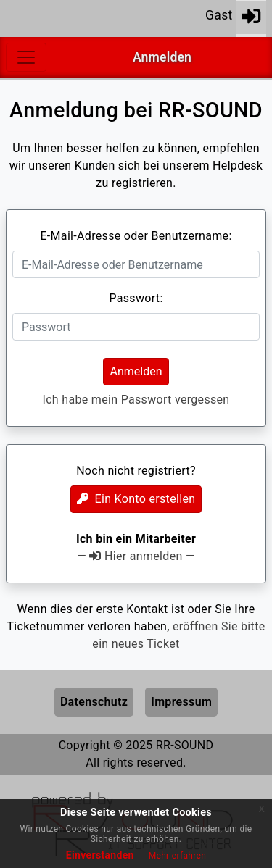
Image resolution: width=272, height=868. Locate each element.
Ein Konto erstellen (136, 499)
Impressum (181, 702)
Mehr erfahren (177, 856)
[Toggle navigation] (26, 57)
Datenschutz (94, 702)
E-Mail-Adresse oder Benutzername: (136, 236)
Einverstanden (100, 855)
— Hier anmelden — (136, 556)
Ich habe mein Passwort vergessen (136, 400)
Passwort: (136, 298)
